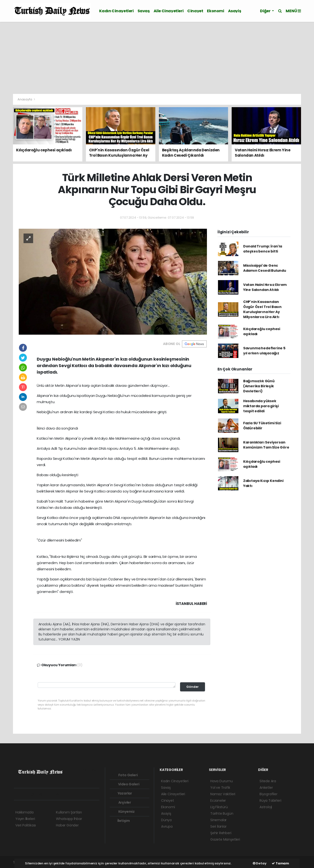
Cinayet (195, 11)
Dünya (166, 820)
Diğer (266, 11)
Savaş (144, 11)
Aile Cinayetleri (169, 11)
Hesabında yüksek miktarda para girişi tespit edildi (261, 406)
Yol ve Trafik (220, 788)
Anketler (266, 788)
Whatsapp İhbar (69, 819)
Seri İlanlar (218, 826)
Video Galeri (125, 784)
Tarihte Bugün (222, 813)
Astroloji (266, 807)
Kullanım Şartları (69, 812)
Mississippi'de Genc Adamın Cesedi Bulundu (265, 268)
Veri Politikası (26, 825)
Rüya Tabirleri (270, 800)
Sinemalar (218, 820)
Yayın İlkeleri (25, 819)
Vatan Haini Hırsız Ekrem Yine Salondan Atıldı (265, 287)
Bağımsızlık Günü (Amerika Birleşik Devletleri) (259, 386)
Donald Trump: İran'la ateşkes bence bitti (263, 249)
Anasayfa (25, 99)
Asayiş (235, 11)
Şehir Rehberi (221, 833)
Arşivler (121, 802)
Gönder (193, 687)
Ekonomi (215, 11)
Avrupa (167, 826)
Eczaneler (218, 800)
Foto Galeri (125, 775)
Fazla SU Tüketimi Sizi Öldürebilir (262, 426)
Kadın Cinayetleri (116, 11)
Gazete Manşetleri (225, 839)
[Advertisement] (157, 58)
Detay (260, 863)
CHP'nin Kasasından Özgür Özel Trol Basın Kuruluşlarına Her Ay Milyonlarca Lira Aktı (262, 309)
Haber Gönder (67, 825)
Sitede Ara (268, 781)
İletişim (121, 821)
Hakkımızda (24, 812)
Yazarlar (122, 793)
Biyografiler (269, 794)
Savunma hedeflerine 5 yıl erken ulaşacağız (264, 351)
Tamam (280, 863)
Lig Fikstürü (219, 807)
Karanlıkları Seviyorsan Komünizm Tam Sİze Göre (266, 445)
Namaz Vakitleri (223, 794)
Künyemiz (123, 812)
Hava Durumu (222, 781)
